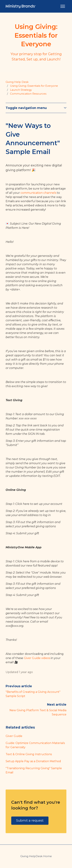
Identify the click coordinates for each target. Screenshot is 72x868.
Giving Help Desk (17, 82)
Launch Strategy (21, 90)
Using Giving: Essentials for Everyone (34, 86)
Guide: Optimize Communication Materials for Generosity (35, 745)
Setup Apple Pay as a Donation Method (33, 761)
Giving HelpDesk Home (36, 856)
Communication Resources (28, 94)
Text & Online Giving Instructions (29, 754)
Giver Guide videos (37, 658)
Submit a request (30, 821)
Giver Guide (14, 736)
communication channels (38, 193)
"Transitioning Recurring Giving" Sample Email (34, 770)
